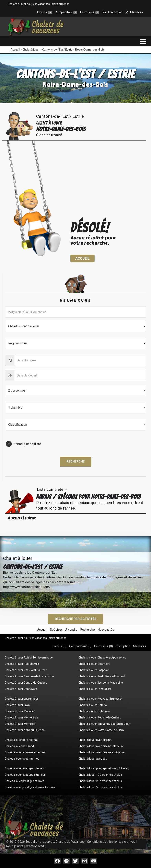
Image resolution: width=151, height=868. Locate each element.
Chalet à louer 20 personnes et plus (100, 781)
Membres (134, 12)
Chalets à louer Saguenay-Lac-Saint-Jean (104, 724)
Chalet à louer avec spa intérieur (25, 768)
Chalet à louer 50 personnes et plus (100, 787)
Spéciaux (56, 630)
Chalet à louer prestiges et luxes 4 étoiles (30, 787)
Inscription (112, 12)
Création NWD (36, 846)
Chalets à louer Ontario (93, 705)
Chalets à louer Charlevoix (21, 689)
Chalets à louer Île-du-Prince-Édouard (102, 676)
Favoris (45, 12)
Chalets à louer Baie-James (22, 664)
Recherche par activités (76, 619)
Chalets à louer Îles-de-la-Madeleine (101, 683)
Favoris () (59, 646)
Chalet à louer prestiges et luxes (24, 781)
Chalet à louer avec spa (93, 759)
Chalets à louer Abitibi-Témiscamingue (29, 658)
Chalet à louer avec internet (22, 759)
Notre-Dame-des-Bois (90, 50)
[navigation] (143, 41)
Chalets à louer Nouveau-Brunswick (100, 699)
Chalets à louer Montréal (20, 724)
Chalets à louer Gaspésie (94, 670)
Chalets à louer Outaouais (94, 711)
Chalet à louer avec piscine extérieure (102, 752)
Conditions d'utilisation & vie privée (111, 842)
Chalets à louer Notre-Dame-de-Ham (101, 730)
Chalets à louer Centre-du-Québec (26, 683)
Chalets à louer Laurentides (22, 699)
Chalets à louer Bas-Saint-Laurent (26, 670)
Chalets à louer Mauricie (20, 711)
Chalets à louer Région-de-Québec (100, 717)
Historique (90, 12)
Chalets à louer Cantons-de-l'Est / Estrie (29, 676)
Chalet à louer (31, 50)
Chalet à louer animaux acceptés (25, 752)
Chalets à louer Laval (17, 705)
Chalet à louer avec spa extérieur (25, 775)
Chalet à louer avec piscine (95, 740)
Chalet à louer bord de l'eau (22, 740)
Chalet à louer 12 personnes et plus (100, 775)
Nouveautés (106, 630)
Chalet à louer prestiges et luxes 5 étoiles (104, 768)
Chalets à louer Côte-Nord (94, 664)
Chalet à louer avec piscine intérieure (101, 746)
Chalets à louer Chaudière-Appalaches (102, 658)
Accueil (15, 50)
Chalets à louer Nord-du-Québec (25, 730)
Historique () (103, 646)
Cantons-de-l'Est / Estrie (57, 50)
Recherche (76, 461)
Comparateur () (80, 646)
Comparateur (66, 12)
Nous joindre (15, 846)
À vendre (71, 630)
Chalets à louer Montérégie (21, 717)
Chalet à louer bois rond (19, 746)
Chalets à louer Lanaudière (95, 689)
